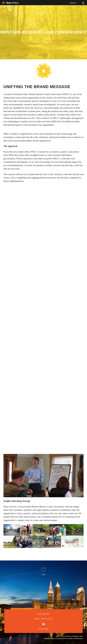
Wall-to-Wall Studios (76, 638)
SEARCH (83, 3)
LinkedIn (43, 624)
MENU (73, 3)
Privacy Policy (43, 629)
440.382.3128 (43, 619)
